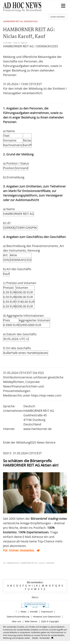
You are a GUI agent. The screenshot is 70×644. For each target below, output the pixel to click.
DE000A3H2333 (31, 22)
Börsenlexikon (35, 582)
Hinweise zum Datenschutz (47, 617)
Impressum (47, 612)
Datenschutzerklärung (18, 617)
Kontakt (34, 612)
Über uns (16, 621)
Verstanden (45, 638)
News (24, 612)
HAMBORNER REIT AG (13, 22)
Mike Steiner (31, 621)
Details (35, 638)
